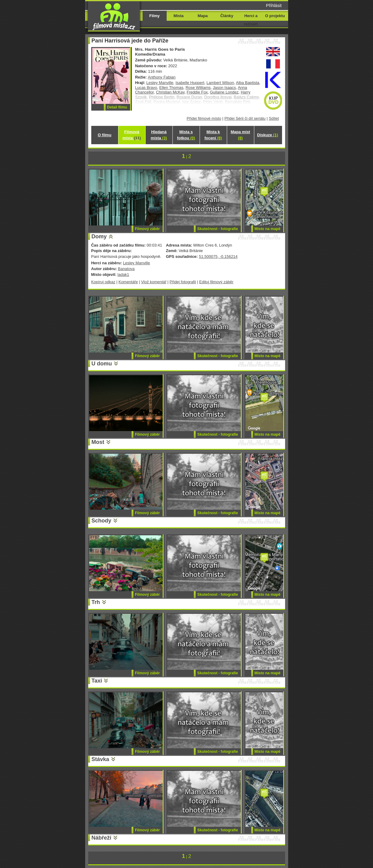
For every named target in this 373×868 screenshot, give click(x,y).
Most (98, 442)
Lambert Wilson (220, 83)
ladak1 (123, 275)
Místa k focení (213, 135)
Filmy (154, 16)
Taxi (97, 681)
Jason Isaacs (224, 88)
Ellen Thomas (171, 88)
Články (227, 16)
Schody (101, 521)
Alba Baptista (248, 83)
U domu (102, 364)
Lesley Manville (160, 83)
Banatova (126, 269)
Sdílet (274, 118)
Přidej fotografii (183, 282)
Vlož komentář (154, 282)
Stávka (100, 759)
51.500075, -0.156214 (218, 256)
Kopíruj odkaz (103, 282)
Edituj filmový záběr (216, 282)
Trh (96, 602)
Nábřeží (101, 838)
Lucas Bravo (146, 88)
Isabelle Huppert (190, 83)
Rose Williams (198, 88)
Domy (99, 236)
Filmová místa (132, 135)
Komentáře (128, 282)
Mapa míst (240, 135)
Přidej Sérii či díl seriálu (245, 118)
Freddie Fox (197, 92)
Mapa (203, 16)
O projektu (275, 16)
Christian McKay (170, 92)
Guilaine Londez (224, 92)
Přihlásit (274, 5)
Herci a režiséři (251, 20)
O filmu (105, 135)
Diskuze (267, 135)
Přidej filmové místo (204, 118)
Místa (178, 16)
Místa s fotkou (186, 135)
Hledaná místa (159, 135)
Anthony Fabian (162, 77)
